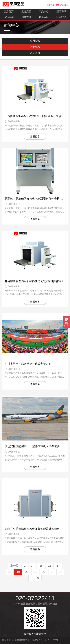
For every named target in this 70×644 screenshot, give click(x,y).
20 (27, 572)
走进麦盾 (26, 11)
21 (35, 572)
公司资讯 (35, 41)
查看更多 (35, 137)
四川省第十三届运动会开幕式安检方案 (28, 364)
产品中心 (44, 11)
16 (50, 566)
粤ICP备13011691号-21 (50, 640)
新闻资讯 (61, 11)
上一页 (14, 566)
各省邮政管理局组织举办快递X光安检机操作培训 (34, 281)
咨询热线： (57, 5)
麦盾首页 (9, 11)
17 (58, 566)
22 (44, 572)
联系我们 (61, 17)
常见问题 (35, 53)
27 (60, 572)
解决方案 (44, 17)
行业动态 (35, 47)
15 (41, 566)
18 (10, 572)
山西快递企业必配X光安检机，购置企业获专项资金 (36, 116)
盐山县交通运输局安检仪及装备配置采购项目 (32, 529)
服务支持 (26, 17)
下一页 (35, 578)
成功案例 (9, 17)
